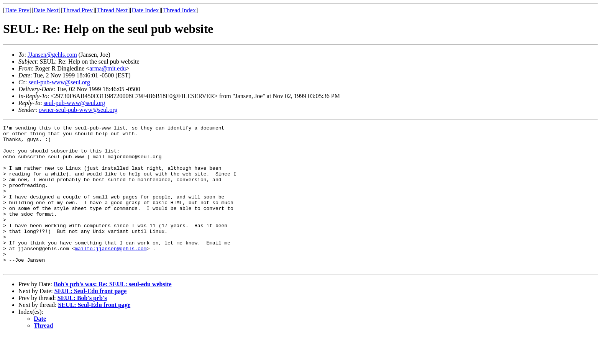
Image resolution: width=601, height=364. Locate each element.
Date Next (46, 10)
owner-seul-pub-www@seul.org (78, 110)
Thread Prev (78, 10)
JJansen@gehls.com (52, 55)
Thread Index (179, 10)
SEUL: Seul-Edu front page (91, 320)
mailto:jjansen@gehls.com (111, 274)
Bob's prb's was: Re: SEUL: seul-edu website (113, 313)
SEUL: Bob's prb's (82, 327)
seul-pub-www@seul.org (59, 82)
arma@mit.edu (108, 68)
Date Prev (17, 10)
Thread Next (112, 10)
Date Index (145, 10)
